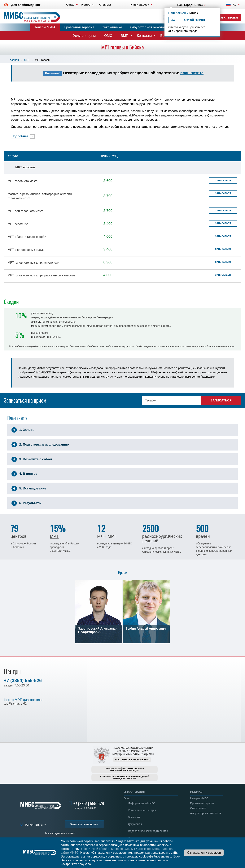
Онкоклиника (112, 27)
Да (173, 20)
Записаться (223, 181)
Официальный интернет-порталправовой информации (125, 769)
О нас (127, 798)
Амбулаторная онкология (149, 27)
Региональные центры (142, 810)
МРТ (27, 60)
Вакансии (134, 817)
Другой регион (194, 20)
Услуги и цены (84, 36)
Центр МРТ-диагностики (23, 700)
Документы (135, 824)
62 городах (20, 543)
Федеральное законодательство (148, 831)
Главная (14, 60)
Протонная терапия (79, 27)
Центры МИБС (45, 27)
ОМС (108, 36)
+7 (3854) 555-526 (23, 680)
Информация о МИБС (142, 803)
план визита (192, 73)
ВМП (125, 36)
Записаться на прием (221, 18)
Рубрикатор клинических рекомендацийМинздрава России (124, 777)
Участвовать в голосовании (132, 760)
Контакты (144, 36)
